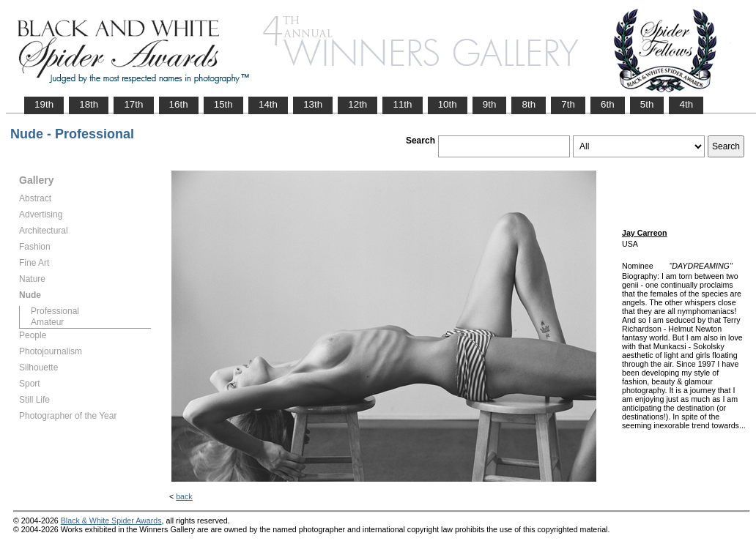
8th (529, 104)
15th (223, 104)
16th (179, 104)
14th (268, 104)
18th (89, 104)
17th (133, 104)
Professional (55, 311)
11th (402, 104)
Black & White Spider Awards (111, 521)
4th (686, 104)
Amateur (47, 322)
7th (568, 104)
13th (313, 104)
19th (44, 104)
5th (647, 104)
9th (490, 104)
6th (608, 104)
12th (357, 104)
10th (448, 104)
